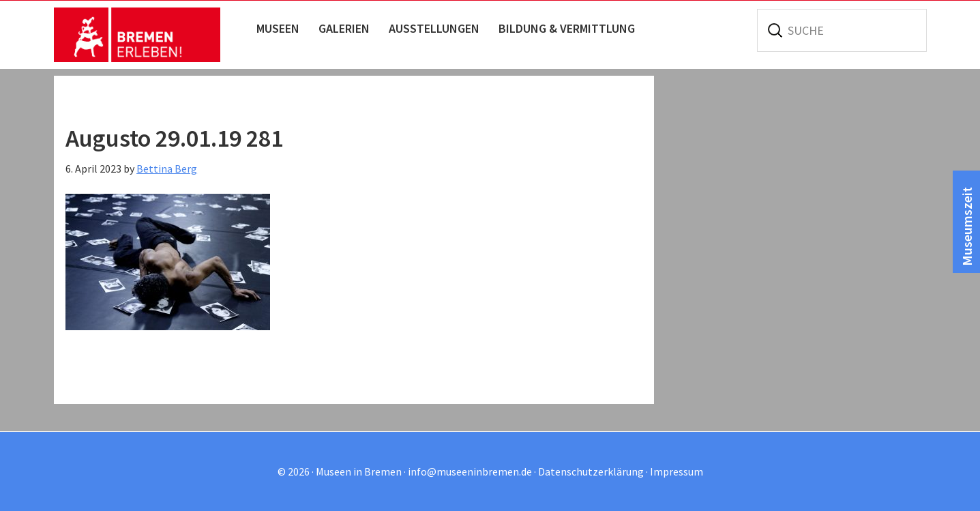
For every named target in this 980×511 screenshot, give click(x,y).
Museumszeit (967, 227)
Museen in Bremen (151, 35)
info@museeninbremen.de (470, 471)
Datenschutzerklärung (591, 471)
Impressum (677, 471)
